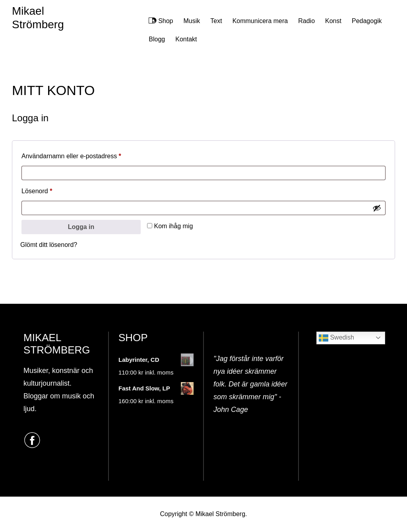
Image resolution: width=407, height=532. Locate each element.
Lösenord (54, 190)
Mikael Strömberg (38, 18)
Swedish (336, 338)
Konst (333, 21)
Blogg (157, 39)
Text (216, 21)
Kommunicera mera (260, 21)
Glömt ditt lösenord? (49, 245)
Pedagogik (367, 21)
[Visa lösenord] (377, 208)
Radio (306, 21)
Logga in (81, 227)
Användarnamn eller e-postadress (89, 155)
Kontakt (186, 39)
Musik (192, 21)
